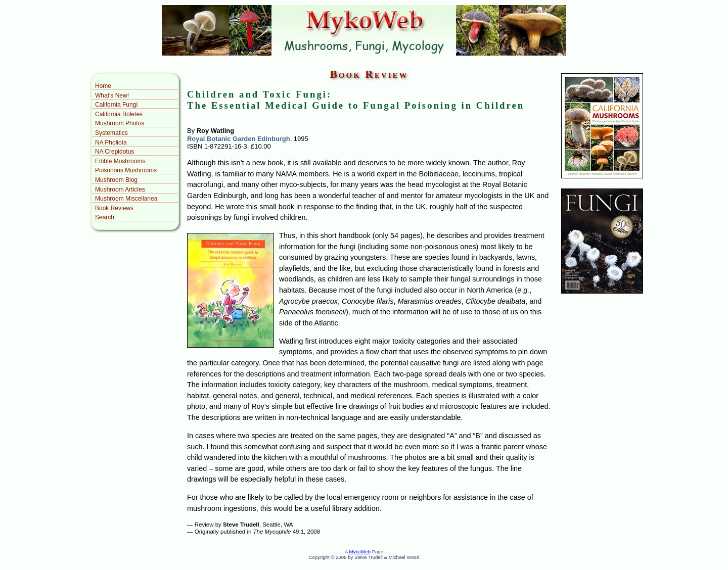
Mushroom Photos (120, 123)
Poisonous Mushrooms (126, 170)
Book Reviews (114, 208)
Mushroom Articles (120, 189)
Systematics (111, 133)
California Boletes (119, 114)
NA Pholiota (111, 142)
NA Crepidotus (115, 152)
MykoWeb (359, 552)
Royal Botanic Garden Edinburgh (239, 139)
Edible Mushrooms (120, 161)
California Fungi (116, 105)
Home (103, 86)
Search (105, 217)
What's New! (112, 96)
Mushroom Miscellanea (126, 199)
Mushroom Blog (116, 180)
